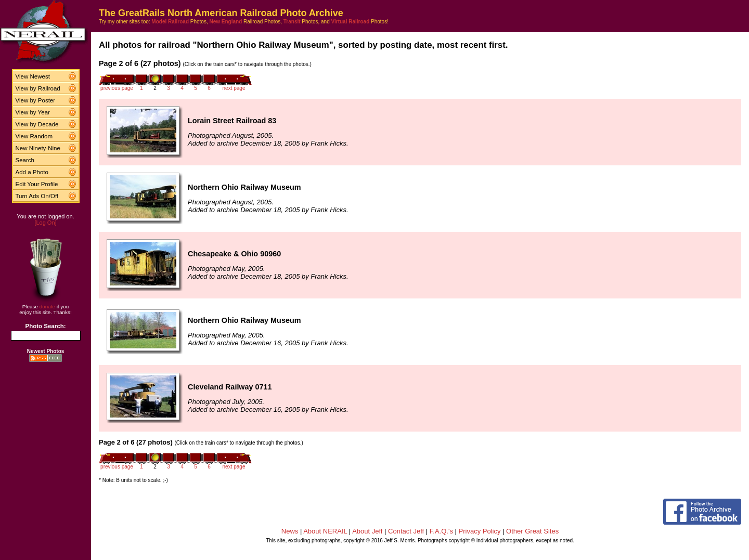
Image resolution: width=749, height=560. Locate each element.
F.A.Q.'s (441, 531)
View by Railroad (38, 88)
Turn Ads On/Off (37, 196)
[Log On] (45, 223)
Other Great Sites (532, 531)
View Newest (33, 76)
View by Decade (37, 124)
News (290, 531)
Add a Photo (32, 172)
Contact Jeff (406, 531)
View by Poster (36, 100)
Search (25, 160)
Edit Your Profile (37, 184)
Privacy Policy (480, 531)
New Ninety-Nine (38, 148)
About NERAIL (325, 531)
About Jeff (367, 531)
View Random (34, 136)
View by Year (33, 112)
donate (47, 307)
